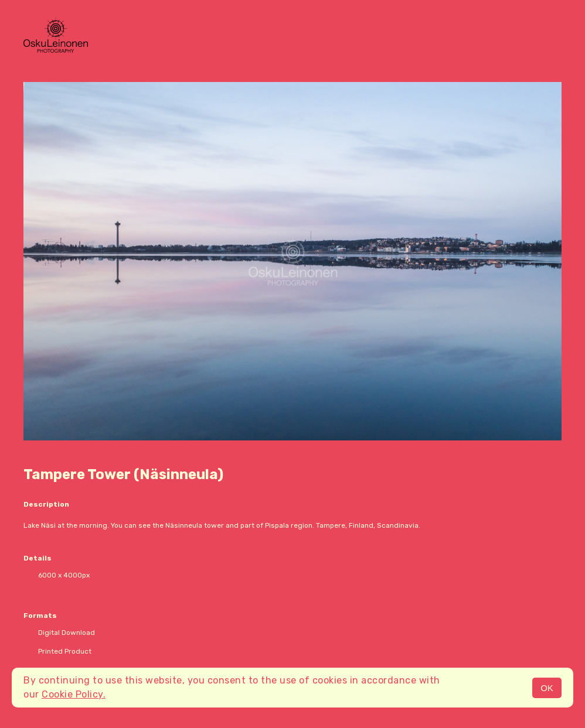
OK (547, 688)
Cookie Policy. (74, 694)
